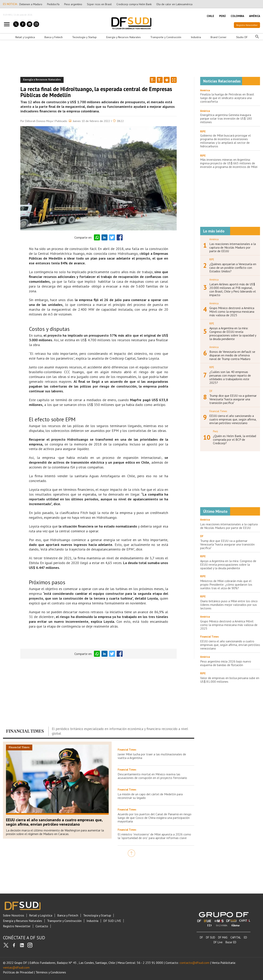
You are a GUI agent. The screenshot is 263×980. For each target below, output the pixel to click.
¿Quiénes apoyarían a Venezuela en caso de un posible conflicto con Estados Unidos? (233, 268)
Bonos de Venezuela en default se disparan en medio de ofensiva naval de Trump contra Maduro (232, 355)
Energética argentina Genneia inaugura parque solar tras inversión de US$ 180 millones (226, 118)
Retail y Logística (25, 37)
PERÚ (222, 16)
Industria (196, 37)
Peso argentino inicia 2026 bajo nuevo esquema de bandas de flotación (226, 663)
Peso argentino (73, 4)
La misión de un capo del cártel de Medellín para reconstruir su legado (150, 796)
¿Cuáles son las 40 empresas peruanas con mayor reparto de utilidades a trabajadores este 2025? (230, 377)
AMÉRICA (255, 16)
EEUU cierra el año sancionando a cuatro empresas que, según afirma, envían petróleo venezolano (54, 822)
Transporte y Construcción (166, 37)
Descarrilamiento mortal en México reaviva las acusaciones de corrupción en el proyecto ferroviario (152, 776)
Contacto (42, 926)
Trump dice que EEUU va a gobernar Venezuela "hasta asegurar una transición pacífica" (233, 399)
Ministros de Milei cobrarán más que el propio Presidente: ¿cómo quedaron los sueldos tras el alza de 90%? (226, 584)
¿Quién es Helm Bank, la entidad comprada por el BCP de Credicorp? (234, 439)
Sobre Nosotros (14, 915)
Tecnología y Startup (84, 37)
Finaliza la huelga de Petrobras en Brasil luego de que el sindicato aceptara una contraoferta (227, 98)
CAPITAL (236, 937)
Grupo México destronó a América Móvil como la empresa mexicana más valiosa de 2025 (232, 311)
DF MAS (223, 937)
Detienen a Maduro (31, 4)
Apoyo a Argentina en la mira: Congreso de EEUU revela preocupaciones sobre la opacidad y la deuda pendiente (233, 333)
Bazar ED (231, 942)
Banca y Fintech (54, 37)
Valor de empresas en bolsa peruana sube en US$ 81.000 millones (230, 680)
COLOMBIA (237, 16)
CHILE (210, 16)
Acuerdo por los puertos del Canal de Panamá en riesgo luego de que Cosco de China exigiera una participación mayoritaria (155, 818)
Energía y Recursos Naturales (124, 37)
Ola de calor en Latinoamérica (174, 4)
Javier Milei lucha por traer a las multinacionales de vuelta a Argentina (152, 756)
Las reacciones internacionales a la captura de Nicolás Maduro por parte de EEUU (233, 247)
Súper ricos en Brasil (99, 4)
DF (201, 937)
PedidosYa (53, 4)
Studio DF (242, 37)
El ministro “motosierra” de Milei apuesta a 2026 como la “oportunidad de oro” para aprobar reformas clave (154, 836)
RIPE (203, 131)
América (205, 90)
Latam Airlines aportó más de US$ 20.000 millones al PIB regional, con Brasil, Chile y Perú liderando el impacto (233, 290)
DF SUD (211, 937)
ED (245, 937)
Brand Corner (219, 37)
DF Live (218, 942)
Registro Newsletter (247, 25)
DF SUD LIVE (112, 921)
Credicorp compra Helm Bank (134, 4)
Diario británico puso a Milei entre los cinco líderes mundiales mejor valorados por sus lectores (229, 605)
